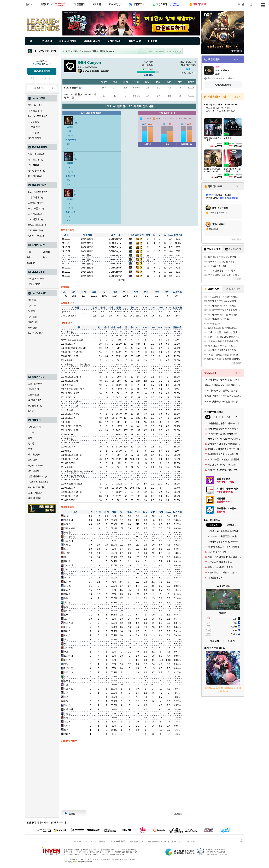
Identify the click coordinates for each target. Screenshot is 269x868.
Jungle (46, 252)
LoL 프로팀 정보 (36, 333)
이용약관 (102, 841)
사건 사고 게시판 (36, 214)
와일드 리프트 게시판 (38, 225)
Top (29, 252)
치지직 (31, 433)
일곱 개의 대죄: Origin (38, 476)
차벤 (30, 438)
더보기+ (238, 59)
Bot (45, 257)
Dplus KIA (66, 312)
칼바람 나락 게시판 (37, 236)
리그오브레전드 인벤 (45, 51)
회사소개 (77, 841)
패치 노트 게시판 (36, 160)
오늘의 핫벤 (33, 389)
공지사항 (191, 841)
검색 (54, 88)
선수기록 (32, 306)
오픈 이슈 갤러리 (36, 384)
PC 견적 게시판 (35, 406)
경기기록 (32, 300)
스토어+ (238, 97)
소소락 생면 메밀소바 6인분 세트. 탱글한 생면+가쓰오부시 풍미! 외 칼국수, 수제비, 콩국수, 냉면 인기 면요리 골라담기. (223, 401)
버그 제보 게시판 (36, 176)
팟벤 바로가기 (34, 427)
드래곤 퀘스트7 (35, 493)
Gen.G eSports (68, 316)
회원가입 (34, 78)
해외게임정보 (34, 454)
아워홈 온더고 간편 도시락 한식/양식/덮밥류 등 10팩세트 (223, 396)
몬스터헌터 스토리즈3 (38, 482)
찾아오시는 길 (177, 841)
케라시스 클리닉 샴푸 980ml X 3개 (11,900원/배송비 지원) (223, 385)
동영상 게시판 (34, 284)
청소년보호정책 (137, 841)
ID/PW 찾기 (48, 78)
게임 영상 (33, 460)
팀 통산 (32, 311)
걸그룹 (31, 444)
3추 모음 (34, 122)
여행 (30, 449)
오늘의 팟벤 (33, 395)
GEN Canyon (116, 239)
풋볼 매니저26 (35, 498)
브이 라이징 (33, 471)
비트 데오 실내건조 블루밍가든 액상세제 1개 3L (223, 390)
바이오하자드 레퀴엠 (37, 487)
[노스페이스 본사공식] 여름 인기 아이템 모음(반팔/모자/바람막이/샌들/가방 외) (223, 379)
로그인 (241, 4)
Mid (29, 257)
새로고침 (235, 239)
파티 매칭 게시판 (36, 219)
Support (31, 263)
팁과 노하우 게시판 (37, 154)
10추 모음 (34, 127)
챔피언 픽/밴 (34, 322)
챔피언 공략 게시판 (37, 171)
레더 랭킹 (33, 328)
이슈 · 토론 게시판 (36, 208)
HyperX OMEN (36, 465)
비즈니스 (89, 841)
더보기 (122, 280)
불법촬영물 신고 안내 (157, 841)
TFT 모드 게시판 (36, 230)
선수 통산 (33, 317)
